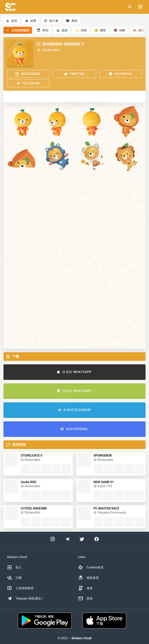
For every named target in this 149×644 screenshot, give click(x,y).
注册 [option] (14, 578)
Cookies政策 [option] (91, 567)
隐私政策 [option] (88, 578)
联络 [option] (85, 598)
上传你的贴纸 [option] (20, 588)
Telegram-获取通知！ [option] (25, 598)
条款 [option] (85, 588)
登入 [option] (14, 567)
